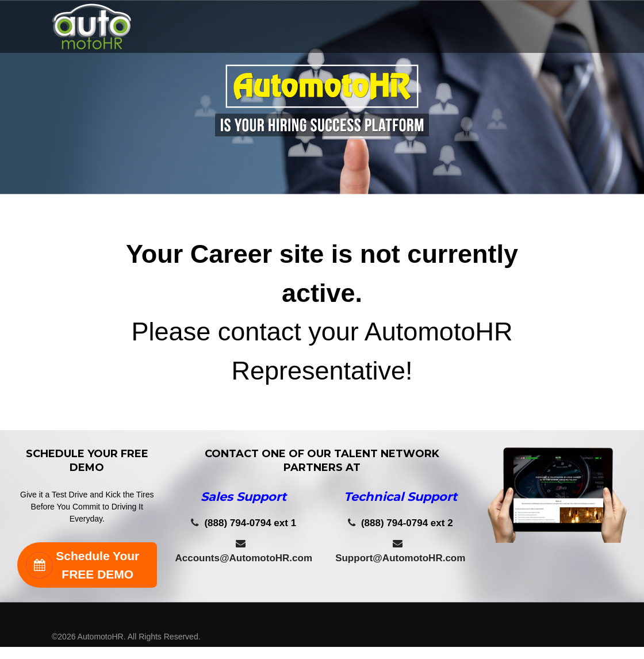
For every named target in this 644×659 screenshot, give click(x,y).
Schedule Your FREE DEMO (83, 565)
